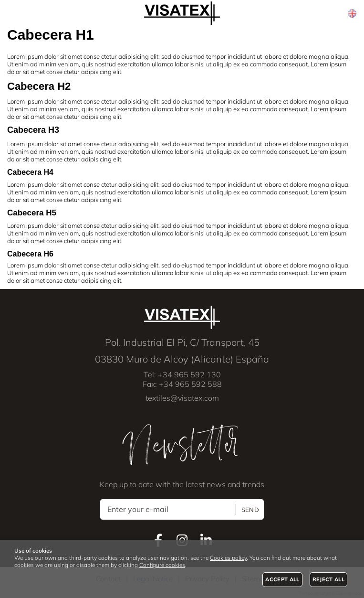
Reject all (328, 579)
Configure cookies (162, 565)
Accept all (282, 579)
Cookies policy (228, 558)
